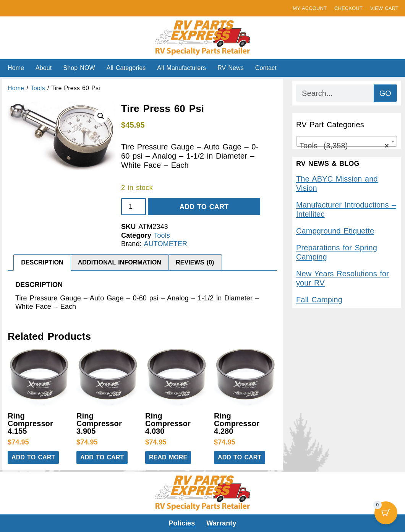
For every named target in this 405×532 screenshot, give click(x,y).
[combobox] (347, 141)
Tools (38, 88)
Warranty (221, 523)
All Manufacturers (181, 68)
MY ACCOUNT (310, 8)
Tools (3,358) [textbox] (344, 146)
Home (16, 68)
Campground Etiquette (335, 231)
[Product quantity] (134, 207)
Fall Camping (319, 300)
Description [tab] (42, 262)
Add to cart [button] (33, 457)
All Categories (126, 68)
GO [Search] (385, 93)
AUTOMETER (166, 244)
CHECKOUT (348, 8)
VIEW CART (384, 8)
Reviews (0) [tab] (195, 262)
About (44, 68)
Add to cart (204, 207)
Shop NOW (79, 68)
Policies (182, 523)
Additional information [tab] (120, 262)
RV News (231, 68)
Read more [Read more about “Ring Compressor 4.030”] (168, 457)
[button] (101, 116)
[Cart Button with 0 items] (386, 513)
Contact (266, 68)
